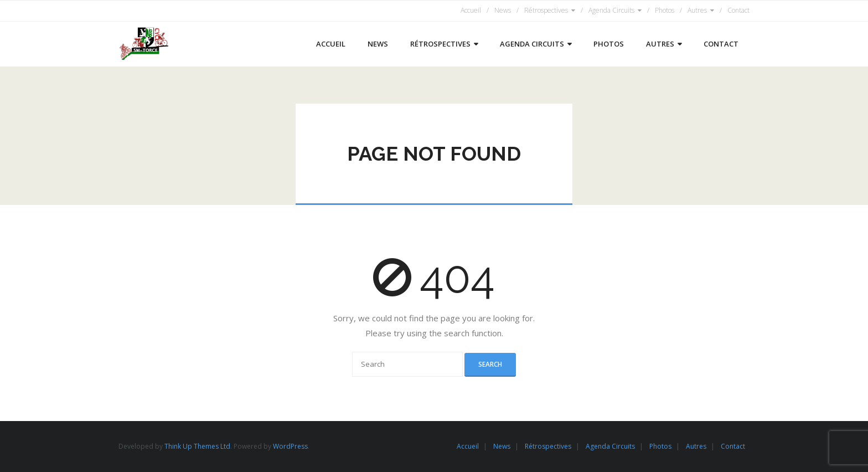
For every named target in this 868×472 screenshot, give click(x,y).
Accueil (471, 10)
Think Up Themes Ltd (197, 446)
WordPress (290, 446)
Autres (697, 10)
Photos (665, 10)
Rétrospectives (546, 10)
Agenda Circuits (611, 10)
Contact (738, 10)
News (503, 10)
